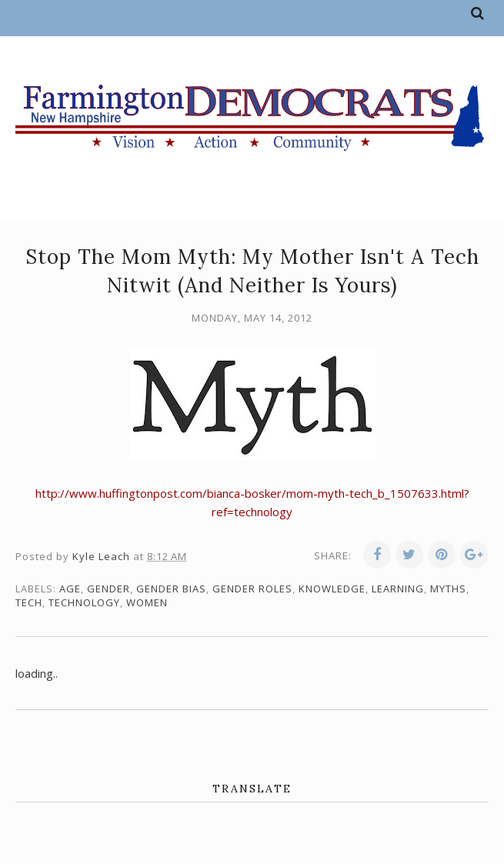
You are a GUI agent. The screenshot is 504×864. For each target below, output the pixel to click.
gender (108, 589)
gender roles (252, 589)
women (147, 602)
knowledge (332, 589)
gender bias (171, 589)
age (70, 589)
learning (398, 589)
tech (29, 602)
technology (84, 602)
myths (448, 589)
